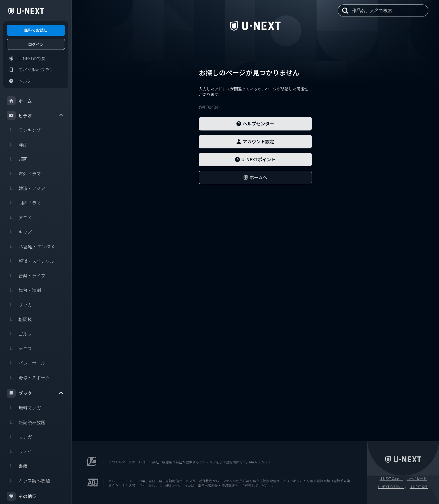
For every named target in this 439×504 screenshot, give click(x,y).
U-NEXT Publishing (392, 487)
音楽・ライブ (26, 276)
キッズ (19, 232)
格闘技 (19, 319)
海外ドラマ (24, 174)
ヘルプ (19, 81)
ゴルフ (19, 334)
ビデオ (35, 115)
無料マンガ (24, 408)
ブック (35, 393)
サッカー (22, 305)
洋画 (17, 144)
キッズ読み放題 (28, 480)
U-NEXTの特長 (26, 59)
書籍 (17, 466)
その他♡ (22, 496)
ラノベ (19, 451)
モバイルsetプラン (30, 70)
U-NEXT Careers (392, 479)
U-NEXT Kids (419, 487)
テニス (19, 348)
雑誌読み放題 (26, 422)
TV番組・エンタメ (31, 246)
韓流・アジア (26, 188)
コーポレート (417, 479)
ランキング (24, 130)
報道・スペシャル (30, 261)
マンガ (19, 437)
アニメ (19, 217)
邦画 (17, 159)
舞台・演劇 (24, 290)
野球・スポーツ (28, 377)
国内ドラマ (24, 203)
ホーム (19, 101)
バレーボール (26, 363)
